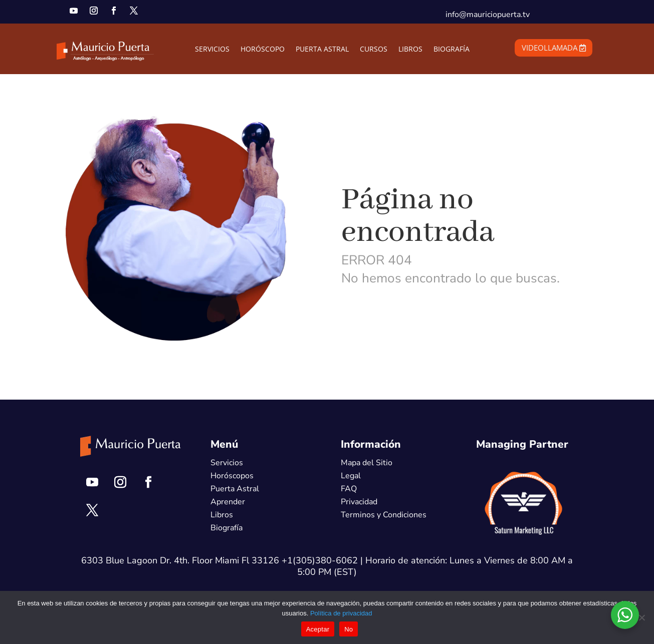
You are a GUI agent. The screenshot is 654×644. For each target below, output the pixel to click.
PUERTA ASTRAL (322, 50)
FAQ (349, 489)
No (349, 629)
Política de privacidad (341, 613)
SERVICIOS (212, 50)
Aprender (228, 502)
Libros (222, 515)
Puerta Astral (235, 489)
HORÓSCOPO (263, 50)
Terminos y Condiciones (384, 515)
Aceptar (318, 629)
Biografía (227, 528)
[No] (641, 617)
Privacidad (359, 502)
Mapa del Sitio (367, 463)
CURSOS (374, 50)
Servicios (227, 463)
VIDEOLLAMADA (550, 48)
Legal (351, 476)
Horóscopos (232, 476)
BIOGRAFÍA (452, 50)
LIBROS (410, 50)
